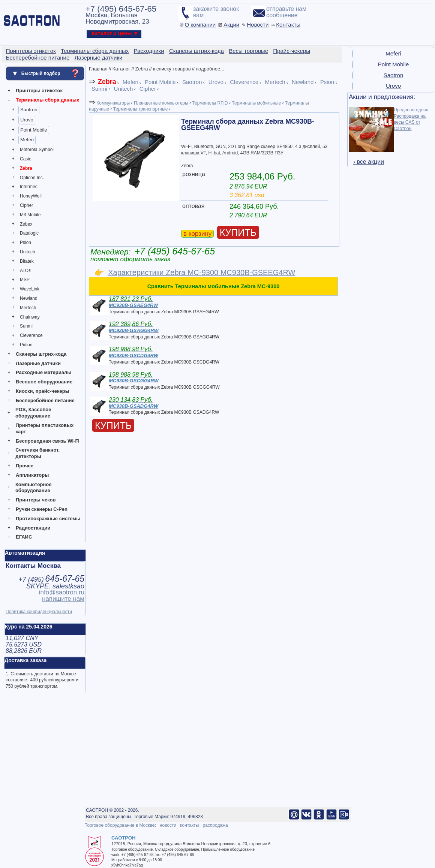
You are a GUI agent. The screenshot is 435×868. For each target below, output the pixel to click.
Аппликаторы (32, 475)
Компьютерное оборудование (34, 488)
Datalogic (29, 233)
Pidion (26, 345)
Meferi (27, 140)
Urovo (27, 120)
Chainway (30, 317)
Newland (29, 298)
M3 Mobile (30, 215)
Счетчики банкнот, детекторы (37, 453)
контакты (189, 825)
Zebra (26, 168)
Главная (98, 69)
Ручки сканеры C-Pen (42, 509)
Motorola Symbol (37, 150)
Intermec (29, 187)
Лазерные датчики (38, 363)
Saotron (29, 110)
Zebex (26, 224)
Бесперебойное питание (45, 400)
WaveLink (30, 289)
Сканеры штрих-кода (41, 354)
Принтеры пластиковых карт (44, 428)
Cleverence (31, 335)
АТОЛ (26, 271)
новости (168, 825)
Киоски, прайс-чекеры (43, 391)
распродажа (215, 825)
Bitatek (27, 261)
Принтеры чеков (36, 500)
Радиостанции (33, 528)
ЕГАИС (24, 537)
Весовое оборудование (44, 382)
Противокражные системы (48, 519)
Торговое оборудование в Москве (120, 825)
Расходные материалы (43, 372)
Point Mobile (34, 130)
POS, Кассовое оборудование (33, 413)
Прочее (25, 466)
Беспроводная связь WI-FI (48, 441)
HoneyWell (31, 196)
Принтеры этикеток (39, 91)
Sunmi (26, 326)
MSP (25, 280)
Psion (25, 242)
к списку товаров (172, 69)
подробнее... (210, 69)
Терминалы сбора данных (47, 100)
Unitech (28, 252)
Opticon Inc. (32, 178)
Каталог (121, 69)
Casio (26, 159)
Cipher (26, 205)
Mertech (28, 308)
